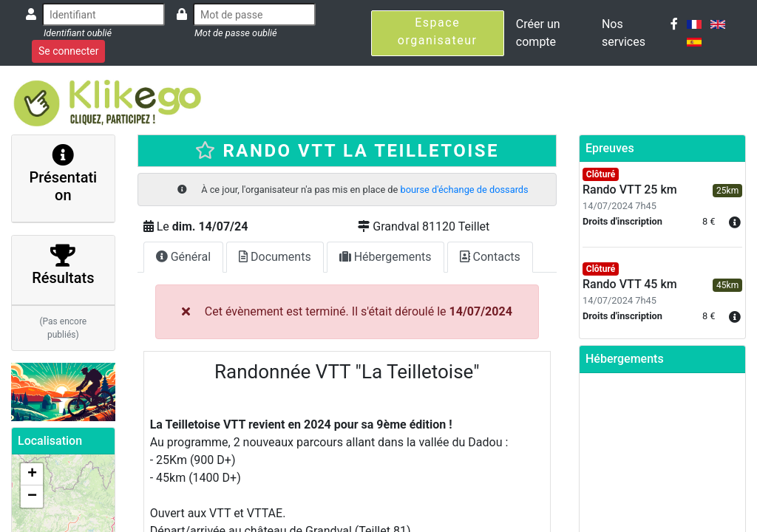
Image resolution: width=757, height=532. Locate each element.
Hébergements (386, 257)
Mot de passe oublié (236, 33)
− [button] (32, 497)
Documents (275, 257)
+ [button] (32, 474)
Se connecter (68, 51)
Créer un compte (538, 33)
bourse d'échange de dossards (465, 190)
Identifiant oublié (78, 33)
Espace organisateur (438, 31)
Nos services (624, 33)
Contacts (490, 257)
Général (183, 257)
